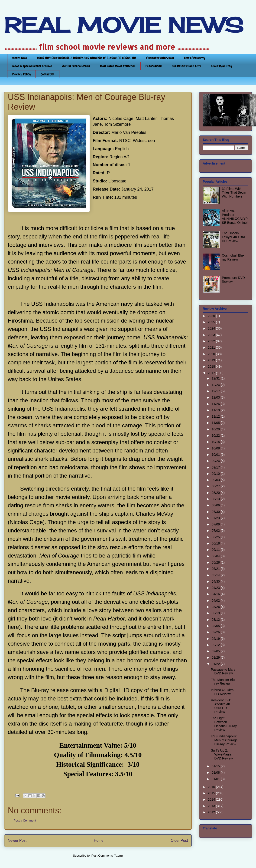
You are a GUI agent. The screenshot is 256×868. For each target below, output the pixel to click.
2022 (212, 341)
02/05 (216, 651)
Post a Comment (25, 820)
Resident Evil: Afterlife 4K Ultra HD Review (221, 706)
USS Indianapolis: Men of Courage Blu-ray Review (224, 740)
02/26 (216, 632)
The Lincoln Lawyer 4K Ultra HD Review (233, 237)
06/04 (216, 556)
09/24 (216, 461)
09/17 (216, 467)
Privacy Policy (21, 74)
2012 (212, 812)
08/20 (216, 493)
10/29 (216, 429)
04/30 (216, 581)
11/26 (216, 404)
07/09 (216, 524)
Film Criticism (154, 66)
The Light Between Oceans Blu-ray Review (224, 724)
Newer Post (17, 840)
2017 (212, 373)
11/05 (216, 423)
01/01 (216, 779)
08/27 (216, 486)
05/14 (216, 575)
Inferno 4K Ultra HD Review (222, 692)
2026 (212, 316)
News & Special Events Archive (32, 66)
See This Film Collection (76, 66)
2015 (212, 793)
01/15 (216, 766)
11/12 (216, 416)
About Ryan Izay (221, 66)
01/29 (216, 657)
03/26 (216, 607)
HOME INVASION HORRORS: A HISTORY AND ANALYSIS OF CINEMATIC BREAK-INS (87, 58)
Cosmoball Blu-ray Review (233, 257)
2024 (212, 328)
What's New (20, 58)
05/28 (216, 562)
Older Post (179, 840)
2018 (212, 366)
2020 (212, 354)
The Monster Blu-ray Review (223, 682)
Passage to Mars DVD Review (223, 672)
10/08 (216, 448)
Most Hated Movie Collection (118, 66)
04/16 (216, 594)
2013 (212, 806)
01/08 (216, 772)
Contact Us (47, 74)
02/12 (216, 645)
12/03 (216, 397)
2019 (212, 360)
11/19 (216, 410)
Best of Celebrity (195, 58)
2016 (212, 787)
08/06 (216, 505)
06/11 (216, 550)
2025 (212, 322)
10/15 (216, 442)
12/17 (216, 391)
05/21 (216, 569)
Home (99, 840)
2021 (212, 347)
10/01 (216, 455)
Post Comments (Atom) (107, 856)
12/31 (216, 378)
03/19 (216, 613)
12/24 (216, 385)
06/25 (216, 537)
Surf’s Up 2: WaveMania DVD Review (222, 754)
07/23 (216, 518)
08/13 (216, 499)
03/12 (216, 620)
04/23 (216, 588)
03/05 (216, 626)
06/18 (216, 543)
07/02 (216, 531)
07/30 (216, 512)
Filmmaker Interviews (160, 58)
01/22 (216, 664)
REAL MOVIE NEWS (124, 25)
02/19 (216, 639)
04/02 (216, 601)
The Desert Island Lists (186, 66)
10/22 (216, 436)
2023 (212, 335)
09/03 (216, 480)
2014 (212, 799)
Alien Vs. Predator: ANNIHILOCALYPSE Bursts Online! (235, 217)
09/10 (216, 474)
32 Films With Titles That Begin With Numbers (234, 193)
